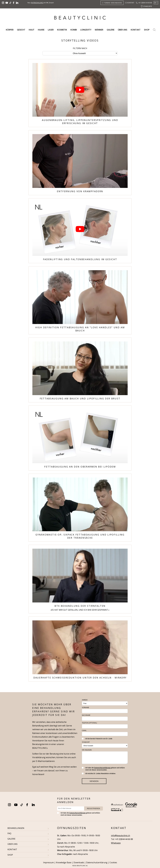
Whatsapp (116, 843)
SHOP (10, 855)
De (155, 3)
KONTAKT (12, 849)
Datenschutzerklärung (102, 768)
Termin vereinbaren (113, 3)
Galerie (111, 30)
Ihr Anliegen (87, 750)
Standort (86, 742)
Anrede (85, 700)
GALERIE (11, 839)
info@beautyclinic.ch (120, 836)
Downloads (79, 862)
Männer (99, 30)
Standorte (148, 6)
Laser (51, 30)
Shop (147, 30)
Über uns (123, 30)
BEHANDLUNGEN (16, 828)
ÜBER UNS (12, 844)
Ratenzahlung (37, 3)
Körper (10, 30)
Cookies (113, 862)
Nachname (86, 715)
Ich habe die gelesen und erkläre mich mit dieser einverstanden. (103, 769)
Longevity (86, 30)
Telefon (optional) (89, 723)
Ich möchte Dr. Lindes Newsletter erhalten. (99, 773)
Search (154, 30)
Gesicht (21, 30)
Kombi (74, 30)
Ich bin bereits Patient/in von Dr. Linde (97, 739)
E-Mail (84, 730)
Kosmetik (62, 30)
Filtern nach (80, 48)
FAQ (9, 833)
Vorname (85, 708)
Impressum (48, 862)
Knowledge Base (64, 862)
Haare (41, 30)
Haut (32, 30)
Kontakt (131, 3)
